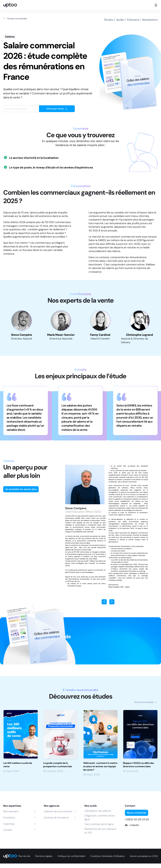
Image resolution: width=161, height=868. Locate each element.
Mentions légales (44, 856)
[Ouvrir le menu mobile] (156, 5)
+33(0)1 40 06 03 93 (137, 819)
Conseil (7, 830)
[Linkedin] (141, 825)
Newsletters (150, 20)
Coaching (9, 824)
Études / (110, 20)
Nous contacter (137, 813)
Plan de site (24, 856)
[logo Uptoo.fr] (10, 5)
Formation (9, 818)
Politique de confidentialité (71, 856)
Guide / (121, 20)
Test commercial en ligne (99, 824)
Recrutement (11, 811)
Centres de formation (56, 818)
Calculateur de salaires (98, 811)
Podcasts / (134, 20)
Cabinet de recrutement (58, 811)
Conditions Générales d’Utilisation (107, 856)
